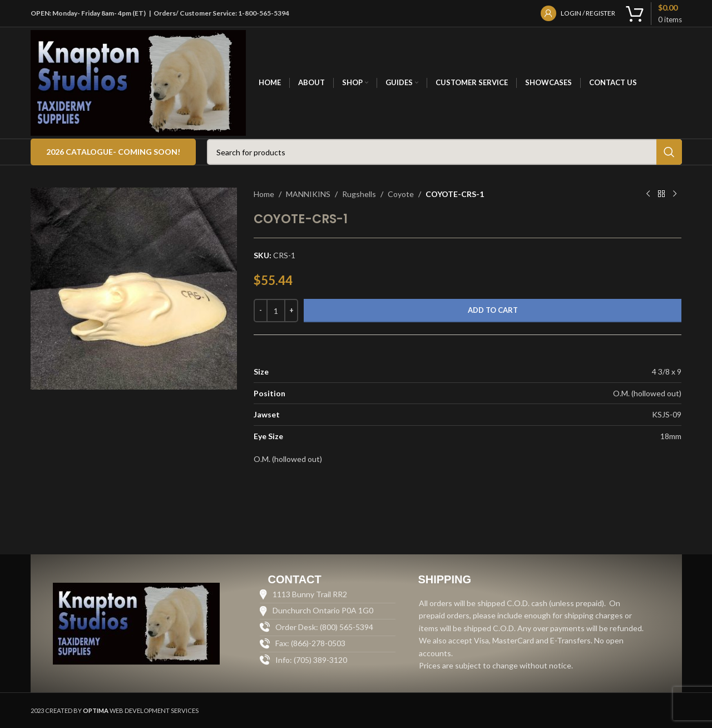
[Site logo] (139, 82)
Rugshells (359, 194)
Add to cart (493, 310)
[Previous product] (648, 194)
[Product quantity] (276, 311)
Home (264, 194)
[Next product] (675, 194)
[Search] (444, 152)
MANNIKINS (308, 194)
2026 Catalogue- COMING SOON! (113, 152)
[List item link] (327, 660)
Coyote (401, 194)
